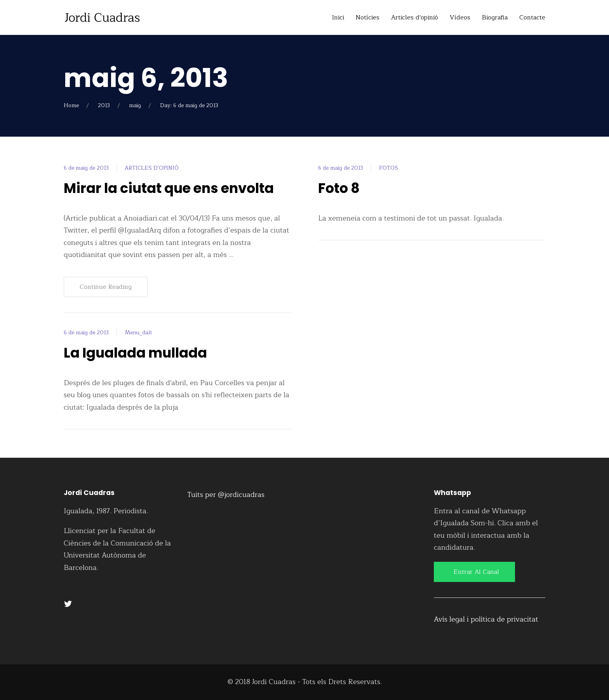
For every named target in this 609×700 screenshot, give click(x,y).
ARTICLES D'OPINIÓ (152, 168)
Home (71, 105)
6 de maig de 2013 (86, 168)
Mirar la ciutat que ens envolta (169, 188)
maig (135, 105)
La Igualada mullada (135, 353)
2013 (104, 105)
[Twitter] (68, 603)
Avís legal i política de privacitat (486, 619)
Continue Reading (106, 287)
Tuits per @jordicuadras (226, 495)
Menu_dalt (138, 333)
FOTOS (389, 168)
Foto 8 (339, 188)
